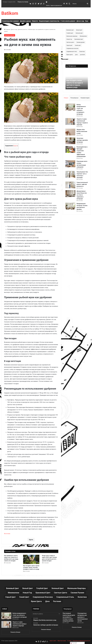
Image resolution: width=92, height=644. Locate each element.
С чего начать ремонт (68, 21)
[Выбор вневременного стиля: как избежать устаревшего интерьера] (70, 107)
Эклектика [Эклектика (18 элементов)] (82, 52)
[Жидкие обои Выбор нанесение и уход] (70, 132)
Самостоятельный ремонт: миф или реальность (82, 186)
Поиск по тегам (23, 2)
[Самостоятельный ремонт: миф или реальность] (70, 187)
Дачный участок (22, 29)
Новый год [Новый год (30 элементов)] (69, 39)
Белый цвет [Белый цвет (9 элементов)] (79, 30)
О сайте (69, 641)
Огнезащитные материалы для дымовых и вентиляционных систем (83, 617)
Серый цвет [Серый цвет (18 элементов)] (69, 45)
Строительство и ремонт (10, 21)
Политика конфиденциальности (81, 641)
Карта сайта (53, 641)
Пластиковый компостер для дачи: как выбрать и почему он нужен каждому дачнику (69, 617)
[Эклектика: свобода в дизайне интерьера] (70, 141)
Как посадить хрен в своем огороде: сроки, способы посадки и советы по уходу (31, 567)
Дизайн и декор (25, 21)
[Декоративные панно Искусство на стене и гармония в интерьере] (70, 196)
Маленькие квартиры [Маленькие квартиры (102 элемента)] (72, 36)
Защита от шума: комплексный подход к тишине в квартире (19, 624)
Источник (7, 534)
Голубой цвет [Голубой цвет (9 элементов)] (70, 33)
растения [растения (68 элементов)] (82, 55)
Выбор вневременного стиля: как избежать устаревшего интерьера (20, 615)
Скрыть (15, 146)
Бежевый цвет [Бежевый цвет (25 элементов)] (70, 30)
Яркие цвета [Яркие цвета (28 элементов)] (70, 55)
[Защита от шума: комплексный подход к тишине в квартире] (70, 121)
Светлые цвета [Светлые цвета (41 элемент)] (70, 42)
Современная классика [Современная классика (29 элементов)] (72, 48)
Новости (35, 21)
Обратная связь (62, 641)
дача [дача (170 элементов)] (76, 55)
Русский (74, 643)
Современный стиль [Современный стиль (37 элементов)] (72, 52)
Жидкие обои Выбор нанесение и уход (82, 131)
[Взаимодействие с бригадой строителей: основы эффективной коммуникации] (70, 151)
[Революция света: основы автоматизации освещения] (70, 166)
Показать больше (15, 632)
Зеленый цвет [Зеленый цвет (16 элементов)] (79, 33)
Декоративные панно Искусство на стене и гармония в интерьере (82, 197)
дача (31, 540)
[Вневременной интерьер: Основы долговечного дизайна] (70, 208)
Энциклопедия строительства (49, 21)
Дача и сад (80, 21)
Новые (66, 98)
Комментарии (85, 98)
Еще (87, 21)
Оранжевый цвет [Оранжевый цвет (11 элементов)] (79, 39)
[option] (77, 79)
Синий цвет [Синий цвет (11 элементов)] (78, 45)
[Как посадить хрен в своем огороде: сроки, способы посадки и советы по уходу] (31, 559)
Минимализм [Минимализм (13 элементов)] (83, 36)
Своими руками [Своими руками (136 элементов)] (80, 42)
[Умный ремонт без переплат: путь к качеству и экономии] (70, 176)
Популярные (74, 98)
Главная (7, 29)
